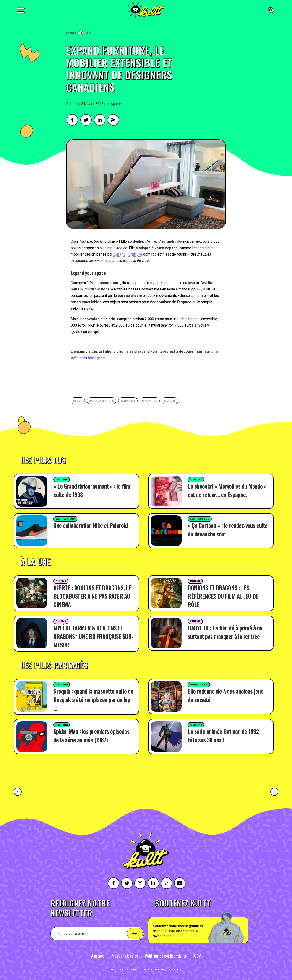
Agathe (116, 104)
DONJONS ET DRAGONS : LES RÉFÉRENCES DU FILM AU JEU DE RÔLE (223, 596)
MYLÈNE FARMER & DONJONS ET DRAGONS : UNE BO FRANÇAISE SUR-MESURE (93, 636)
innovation (150, 401)
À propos (98, 956)
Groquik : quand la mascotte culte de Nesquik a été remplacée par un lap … (93, 699)
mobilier (170, 401)
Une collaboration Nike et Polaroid (90, 525)
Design (78, 401)
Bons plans (199, 685)
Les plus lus (65, 519)
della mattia (174, 970)
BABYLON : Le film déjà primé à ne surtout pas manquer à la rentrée (225, 632)
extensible (128, 401)
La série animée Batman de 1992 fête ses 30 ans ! (223, 735)
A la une (62, 480)
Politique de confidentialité (166, 956)
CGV (197, 956)
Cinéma (61, 581)
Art (88, 33)
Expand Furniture (128, 254)
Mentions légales (125, 956)
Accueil (71, 33)
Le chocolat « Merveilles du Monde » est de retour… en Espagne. (227, 490)
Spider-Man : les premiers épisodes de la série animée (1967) (91, 735)
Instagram (97, 358)
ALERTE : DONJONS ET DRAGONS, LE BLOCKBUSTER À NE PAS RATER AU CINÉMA (92, 596)
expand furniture (102, 401)
